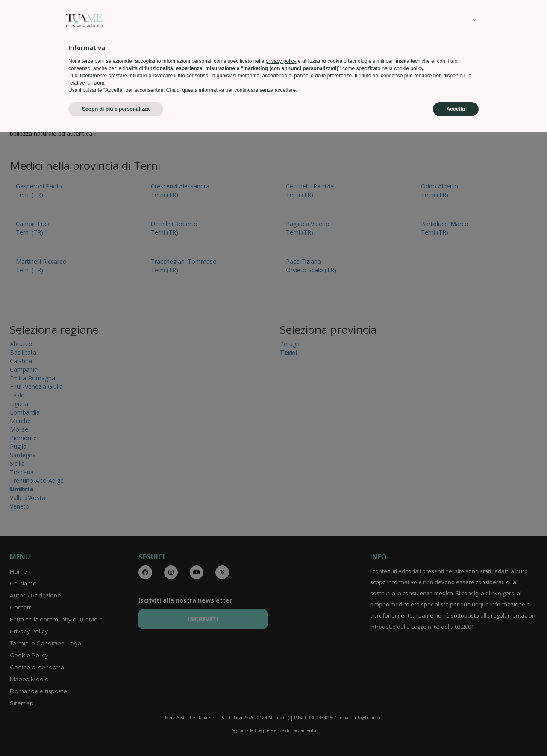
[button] (474, 645)
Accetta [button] (456, 733)
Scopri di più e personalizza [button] (116, 733)
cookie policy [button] (409, 693)
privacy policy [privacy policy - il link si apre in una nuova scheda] (281, 685)
